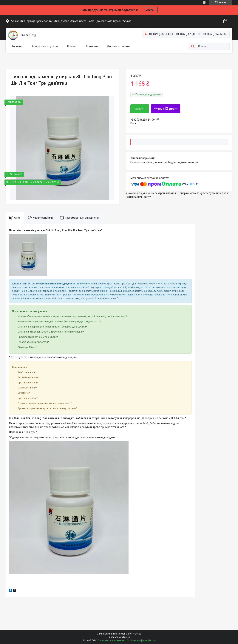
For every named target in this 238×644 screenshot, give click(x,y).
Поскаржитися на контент (112, 640)
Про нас (72, 46)
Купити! (149, 10)
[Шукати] (193, 47)
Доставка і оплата (118, 46)
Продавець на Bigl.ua (119, 637)
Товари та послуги (43, 46)
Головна (17, 46)
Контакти (92, 46)
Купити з (166, 109)
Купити (140, 109)
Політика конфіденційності (141, 640)
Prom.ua (137, 634)
